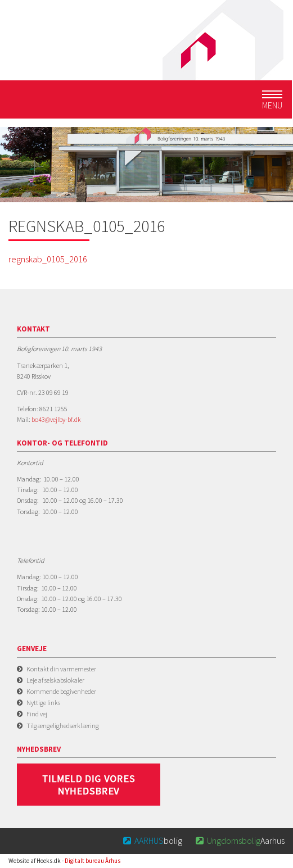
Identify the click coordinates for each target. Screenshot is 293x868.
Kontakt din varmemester (61, 669)
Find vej (37, 714)
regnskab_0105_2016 (48, 259)
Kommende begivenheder (61, 691)
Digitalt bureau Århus (93, 861)
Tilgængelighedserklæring (63, 726)
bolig (152, 840)
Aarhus (239, 840)
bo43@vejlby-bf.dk (56, 419)
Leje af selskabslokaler (55, 680)
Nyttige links (43, 703)
